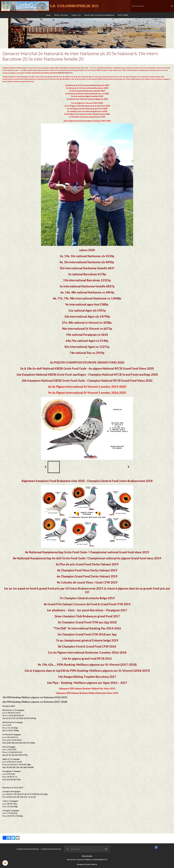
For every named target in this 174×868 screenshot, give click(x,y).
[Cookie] (5, 863)
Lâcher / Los (76, 15)
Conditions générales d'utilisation (28, 849)
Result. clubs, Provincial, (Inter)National (99, 15)
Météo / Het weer (61, 15)
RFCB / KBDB (123, 15)
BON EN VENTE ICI (65, 73)
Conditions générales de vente (51, 849)
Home (48, 15)
